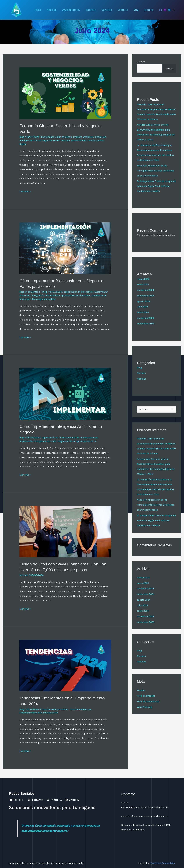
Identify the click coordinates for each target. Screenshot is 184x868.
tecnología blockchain (77, 299)
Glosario (149, 10)
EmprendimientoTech (32, 713)
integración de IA (70, 441)
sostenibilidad (97, 140)
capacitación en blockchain (82, 292)
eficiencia (69, 137)
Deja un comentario (31, 292)
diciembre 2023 (146, 323)
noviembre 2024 (146, 301)
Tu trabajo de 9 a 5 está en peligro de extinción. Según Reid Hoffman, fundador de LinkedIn (156, 191)
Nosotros (95, 10)
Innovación (26, 140)
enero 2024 (143, 317)
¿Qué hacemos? (76, 10)
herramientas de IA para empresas (84, 437)
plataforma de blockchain (48, 299)
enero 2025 (143, 289)
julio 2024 (143, 312)
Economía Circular (52, 137)
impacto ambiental (87, 137)
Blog (137, 10)
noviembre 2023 (146, 328)
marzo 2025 (144, 284)
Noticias (57, 10)
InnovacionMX (53, 713)
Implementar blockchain (34, 295)
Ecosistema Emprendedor (162, 863)
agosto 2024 (144, 306)
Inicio (44, 10)
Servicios (110, 10)
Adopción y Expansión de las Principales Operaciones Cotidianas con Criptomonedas (154, 176)
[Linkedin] (169, 10)
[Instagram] (165, 10)
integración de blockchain (64, 295)
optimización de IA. (91, 441)
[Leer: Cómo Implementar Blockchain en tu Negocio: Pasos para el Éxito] (65, 248)
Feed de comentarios (149, 711)
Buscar (141, 62)
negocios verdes (68, 140)
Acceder (141, 700)
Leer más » (25, 191)
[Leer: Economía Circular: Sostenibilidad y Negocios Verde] (65, 93)
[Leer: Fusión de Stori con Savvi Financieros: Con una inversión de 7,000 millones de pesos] (65, 531)
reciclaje (83, 140)
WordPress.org (145, 717)
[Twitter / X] (174, 10)
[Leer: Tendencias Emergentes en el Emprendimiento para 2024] (65, 665)
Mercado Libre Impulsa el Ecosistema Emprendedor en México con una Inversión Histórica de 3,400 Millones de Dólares (154, 114)
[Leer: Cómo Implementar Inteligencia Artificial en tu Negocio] (65, 394)
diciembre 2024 (146, 295)
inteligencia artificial (45, 140)
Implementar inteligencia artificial (39, 441)
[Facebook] (161, 10)
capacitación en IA (52, 437)
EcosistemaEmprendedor (56, 709)
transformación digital (32, 144)
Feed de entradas (147, 706)
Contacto (125, 10)
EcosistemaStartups (83, 709)
